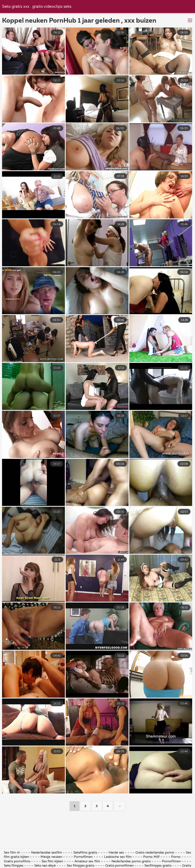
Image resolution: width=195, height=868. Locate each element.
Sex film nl (12, 853)
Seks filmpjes (14, 866)
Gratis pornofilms (17, 861)
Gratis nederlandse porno (155, 853)
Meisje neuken (51, 857)
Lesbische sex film (118, 857)
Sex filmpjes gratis (81, 866)
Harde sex (116, 853)
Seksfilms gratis (86, 853)
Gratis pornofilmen (119, 866)
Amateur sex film (87, 861)
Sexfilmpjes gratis (158, 866)
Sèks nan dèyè (45, 866)
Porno (176, 857)
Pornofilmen (83, 857)
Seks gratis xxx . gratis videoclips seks (37, 7)
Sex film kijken (52, 861)
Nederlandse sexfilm (47, 853)
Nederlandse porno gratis (132, 861)
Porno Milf (151, 857)
